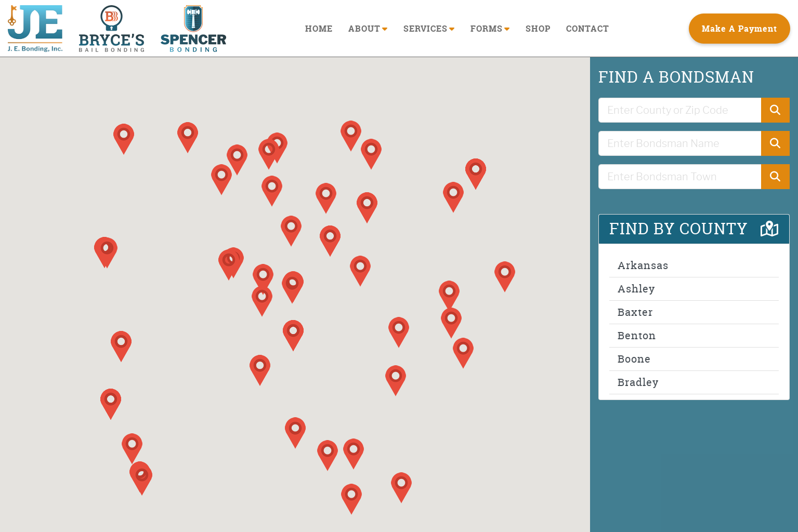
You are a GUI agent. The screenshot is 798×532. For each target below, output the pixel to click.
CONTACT (588, 29)
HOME (319, 29)
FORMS (490, 29)
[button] (107, 253)
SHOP (538, 29)
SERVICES (429, 29)
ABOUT (368, 29)
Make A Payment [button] (740, 29)
